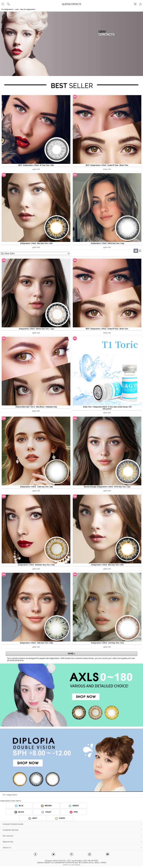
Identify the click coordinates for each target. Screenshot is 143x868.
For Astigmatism (7, 9)
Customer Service (11, 830)
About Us (7, 848)
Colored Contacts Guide (13, 824)
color (17, 9)
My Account (8, 836)
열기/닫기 (140, 14)
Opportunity (8, 842)
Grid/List (138, 251)
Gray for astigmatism (28, 9)
